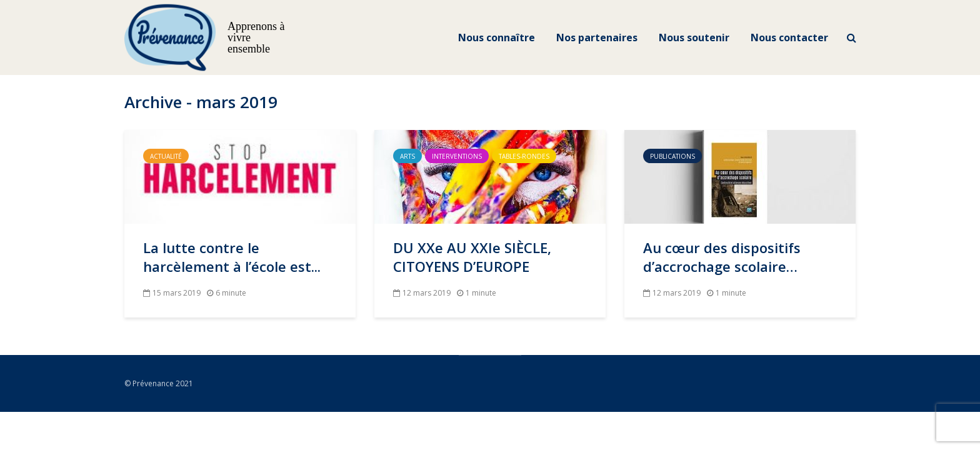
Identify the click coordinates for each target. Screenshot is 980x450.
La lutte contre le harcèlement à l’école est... (232, 257)
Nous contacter (789, 37)
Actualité (166, 156)
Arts (407, 156)
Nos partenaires (597, 37)
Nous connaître (497, 37)
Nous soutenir (694, 37)
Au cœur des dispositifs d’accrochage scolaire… (722, 257)
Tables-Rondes (524, 156)
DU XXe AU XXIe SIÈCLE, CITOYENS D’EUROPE (472, 257)
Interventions (457, 156)
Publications (672, 156)
